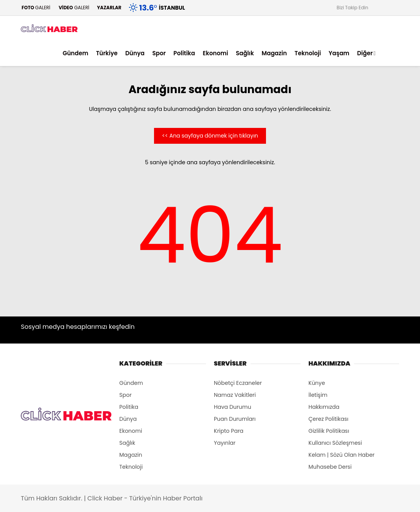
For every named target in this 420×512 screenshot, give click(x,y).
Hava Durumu (233, 407)
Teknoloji (308, 53)
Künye (317, 383)
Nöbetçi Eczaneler (238, 383)
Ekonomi (215, 53)
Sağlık (245, 53)
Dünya (135, 53)
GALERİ (36, 8)
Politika (184, 53)
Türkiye (107, 53)
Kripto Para (229, 431)
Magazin (274, 53)
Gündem (75, 53)
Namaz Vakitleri (235, 395)
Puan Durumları (235, 419)
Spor (159, 53)
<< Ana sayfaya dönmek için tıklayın (210, 136)
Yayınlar (225, 443)
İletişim (318, 395)
